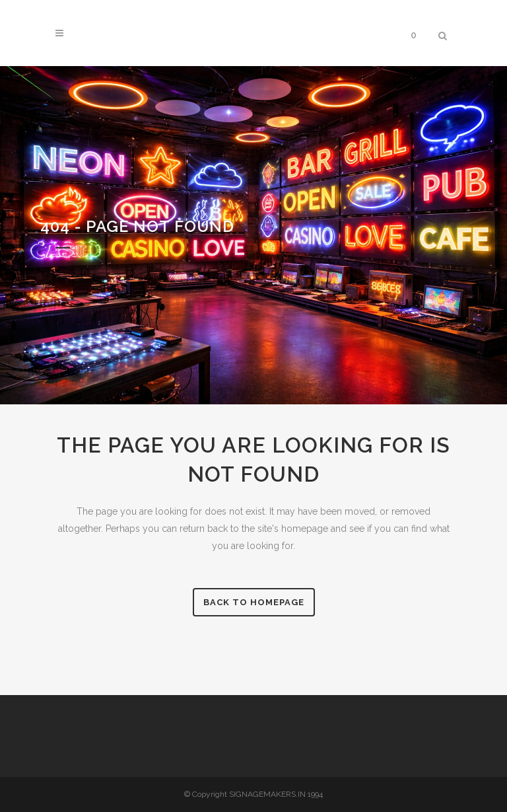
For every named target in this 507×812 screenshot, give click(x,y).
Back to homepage (254, 602)
